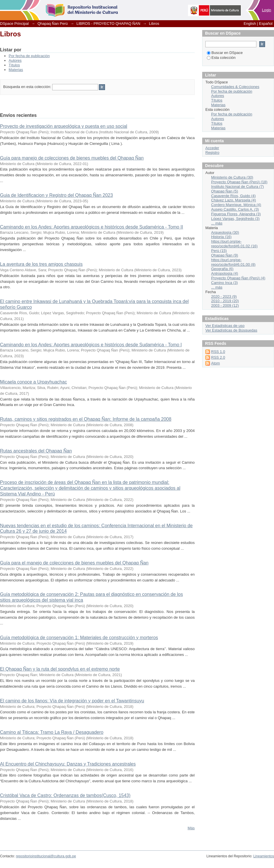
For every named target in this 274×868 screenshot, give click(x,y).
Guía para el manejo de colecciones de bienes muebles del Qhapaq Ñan (74, 563)
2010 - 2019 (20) (225, 301)
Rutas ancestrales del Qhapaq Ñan (36, 451)
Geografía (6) (222, 269)
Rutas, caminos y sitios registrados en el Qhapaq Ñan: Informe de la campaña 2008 (86, 419)
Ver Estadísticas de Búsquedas (231, 330)
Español (266, 24)
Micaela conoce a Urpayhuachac (33, 382)
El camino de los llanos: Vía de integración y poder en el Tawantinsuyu (72, 701)
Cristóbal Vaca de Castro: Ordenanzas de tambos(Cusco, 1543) (65, 795)
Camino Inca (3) (224, 283)
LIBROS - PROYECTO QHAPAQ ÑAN (108, 24)
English (250, 24)
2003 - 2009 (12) (225, 305)
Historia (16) (221, 237)
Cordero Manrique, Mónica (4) (236, 205)
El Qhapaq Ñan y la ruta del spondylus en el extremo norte (60, 669)
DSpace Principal (14, 24)
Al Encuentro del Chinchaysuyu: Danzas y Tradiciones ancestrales (68, 764)
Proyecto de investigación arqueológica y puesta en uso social (64, 126)
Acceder (212, 148)
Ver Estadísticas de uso (225, 326)
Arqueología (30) (225, 232)
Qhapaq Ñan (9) (225, 255)
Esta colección (221, 58)
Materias (16, 70)
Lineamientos (264, 856)
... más (217, 223)
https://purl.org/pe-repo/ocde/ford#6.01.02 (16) (234, 244)
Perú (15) (219, 251)
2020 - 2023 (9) (224, 296)
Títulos (14, 65)
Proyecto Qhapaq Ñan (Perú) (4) (238, 278)
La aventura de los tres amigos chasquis (41, 264)
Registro (212, 153)
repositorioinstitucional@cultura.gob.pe (46, 856)
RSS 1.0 (218, 352)
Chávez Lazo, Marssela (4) (233, 200)
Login (267, 10)
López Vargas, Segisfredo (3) (235, 219)
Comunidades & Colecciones (235, 87)
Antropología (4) (225, 273)
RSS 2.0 (218, 357)
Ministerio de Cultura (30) (232, 177)
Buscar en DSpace (225, 53)
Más (191, 828)
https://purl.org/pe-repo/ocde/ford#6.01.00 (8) (233, 262)
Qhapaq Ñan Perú (53, 24)
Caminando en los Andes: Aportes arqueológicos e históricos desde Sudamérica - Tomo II (92, 227)
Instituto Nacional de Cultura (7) (238, 187)
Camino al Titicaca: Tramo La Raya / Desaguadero (52, 732)
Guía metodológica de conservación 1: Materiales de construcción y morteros (79, 638)
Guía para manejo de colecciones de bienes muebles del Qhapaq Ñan (72, 158)
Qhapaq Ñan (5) (225, 191)
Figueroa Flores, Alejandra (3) (236, 214)
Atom (215, 363)
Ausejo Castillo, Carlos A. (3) (235, 209)
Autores (15, 60)
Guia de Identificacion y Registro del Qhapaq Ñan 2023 (56, 195)
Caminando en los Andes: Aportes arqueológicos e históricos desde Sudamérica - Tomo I (91, 345)
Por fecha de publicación (29, 56)
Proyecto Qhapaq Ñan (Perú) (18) (239, 182)
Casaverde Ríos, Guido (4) (233, 196)
